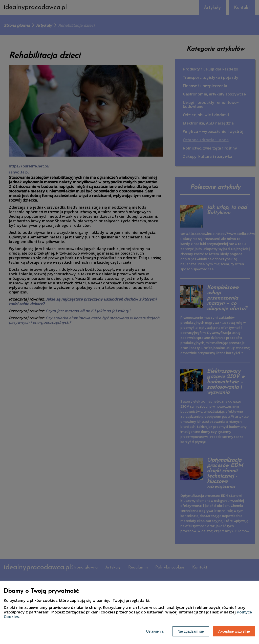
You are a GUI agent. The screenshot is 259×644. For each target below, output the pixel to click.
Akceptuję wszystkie (234, 631)
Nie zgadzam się (191, 631)
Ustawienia (155, 631)
